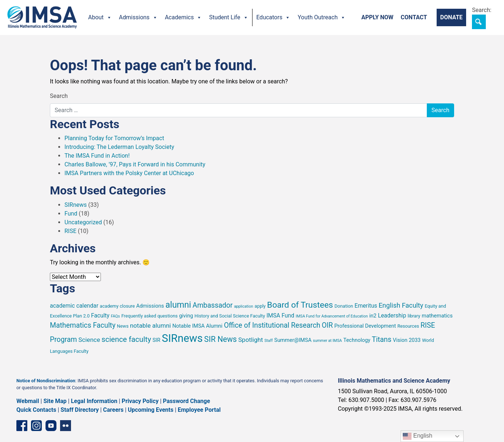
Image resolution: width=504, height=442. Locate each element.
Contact (414, 17)
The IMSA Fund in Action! (97, 156)
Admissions (138, 17)
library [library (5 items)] (414, 316)
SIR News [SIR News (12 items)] (221, 339)
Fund (71, 214)
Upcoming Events (151, 410)
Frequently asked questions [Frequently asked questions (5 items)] (149, 316)
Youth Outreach (322, 17)
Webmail (28, 401)
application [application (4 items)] (244, 306)
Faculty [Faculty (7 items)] (100, 315)
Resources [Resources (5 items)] (408, 326)
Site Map (55, 401)
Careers (113, 410)
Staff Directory (80, 410)
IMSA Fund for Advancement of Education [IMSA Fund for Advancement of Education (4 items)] (332, 316)
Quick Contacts (36, 410)
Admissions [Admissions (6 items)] (150, 306)
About (100, 17)
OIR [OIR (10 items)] (327, 325)
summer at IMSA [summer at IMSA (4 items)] (327, 341)
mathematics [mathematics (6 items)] (437, 316)
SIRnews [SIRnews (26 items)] (182, 338)
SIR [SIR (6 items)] (157, 340)
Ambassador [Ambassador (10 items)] (213, 305)
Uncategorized (83, 222)
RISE (70, 231)
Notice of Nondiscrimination (46, 381)
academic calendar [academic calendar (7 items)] (74, 306)
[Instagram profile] (36, 425)
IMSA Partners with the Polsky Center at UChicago (129, 173)
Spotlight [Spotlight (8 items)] (251, 340)
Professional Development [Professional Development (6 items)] (365, 326)
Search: (482, 10)
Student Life (229, 17)
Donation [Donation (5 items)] (344, 306)
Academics (184, 17)
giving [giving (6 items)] (186, 316)
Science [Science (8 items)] (89, 340)
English (418, 436)
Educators (273, 17)
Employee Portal (199, 410)
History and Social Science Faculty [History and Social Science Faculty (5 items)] (230, 316)
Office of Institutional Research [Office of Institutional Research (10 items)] (272, 325)
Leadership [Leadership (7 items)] (392, 315)
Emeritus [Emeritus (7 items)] (366, 306)
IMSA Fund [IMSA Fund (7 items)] (280, 315)
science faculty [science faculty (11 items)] (126, 339)
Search (59, 96)
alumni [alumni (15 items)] (178, 305)
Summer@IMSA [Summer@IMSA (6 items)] (293, 340)
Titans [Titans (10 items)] (382, 340)
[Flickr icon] (66, 425)
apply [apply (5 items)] (260, 306)
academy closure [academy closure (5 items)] (117, 306)
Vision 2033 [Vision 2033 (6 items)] (407, 340)
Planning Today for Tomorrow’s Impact (114, 138)
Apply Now (377, 17)
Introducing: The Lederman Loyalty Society (119, 147)
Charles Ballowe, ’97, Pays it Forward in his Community (135, 164)
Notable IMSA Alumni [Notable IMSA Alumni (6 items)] (197, 326)
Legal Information (94, 401)
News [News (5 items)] (123, 326)
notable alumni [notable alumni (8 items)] (150, 325)
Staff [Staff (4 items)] (269, 341)
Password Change (186, 401)
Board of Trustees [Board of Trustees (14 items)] (300, 305)
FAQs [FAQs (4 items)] (115, 316)
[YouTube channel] (51, 425)
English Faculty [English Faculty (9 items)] (401, 305)
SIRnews (76, 205)
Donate (452, 17)
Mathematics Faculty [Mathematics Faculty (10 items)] (83, 325)
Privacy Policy (140, 401)
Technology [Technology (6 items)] (357, 340)
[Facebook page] (22, 425)
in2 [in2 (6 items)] (373, 316)
